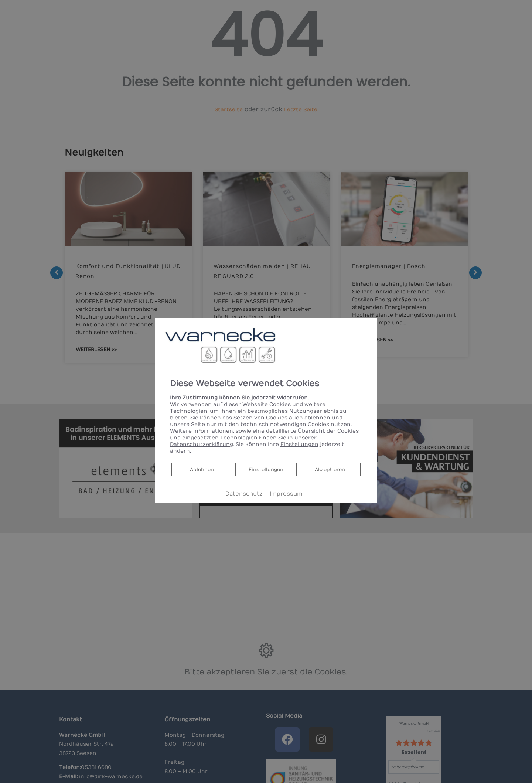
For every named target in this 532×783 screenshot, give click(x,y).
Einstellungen (266, 469)
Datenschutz (244, 494)
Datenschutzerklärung (202, 444)
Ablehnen (202, 469)
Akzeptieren (330, 469)
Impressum (286, 494)
